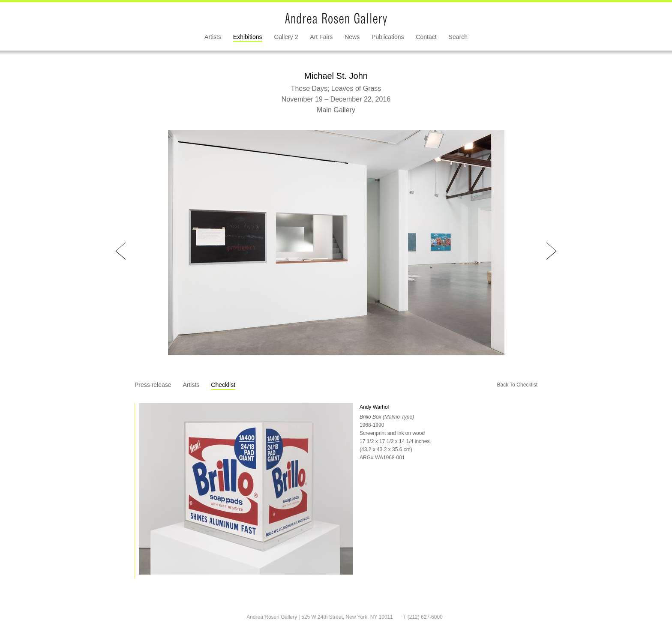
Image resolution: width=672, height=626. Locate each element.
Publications (388, 37)
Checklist (223, 385)
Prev (121, 251)
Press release (153, 385)
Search (458, 37)
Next (551, 251)
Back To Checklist (517, 385)
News (352, 37)
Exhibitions (248, 37)
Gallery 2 (286, 37)
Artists (213, 37)
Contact (426, 37)
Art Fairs (321, 37)
